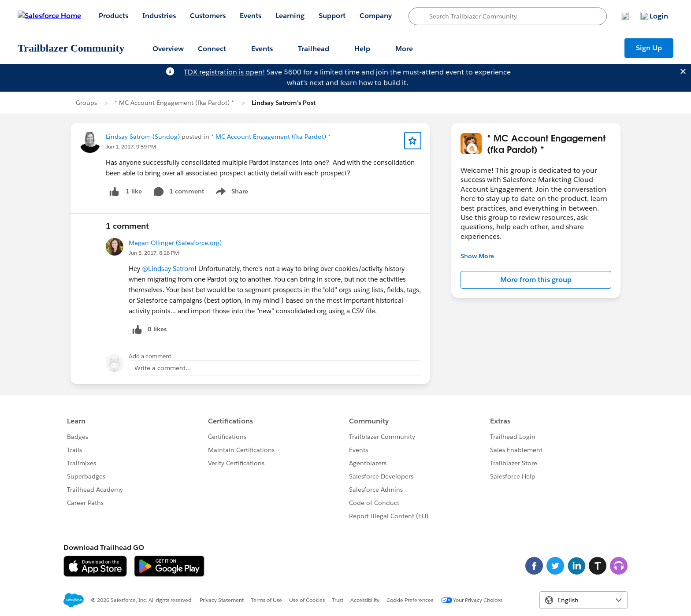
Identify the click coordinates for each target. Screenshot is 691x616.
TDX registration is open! (224, 72)
